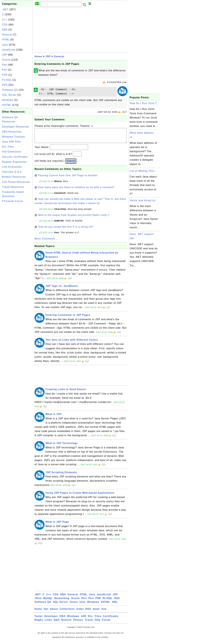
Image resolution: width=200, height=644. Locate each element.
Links (48, 623)
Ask (104, 612)
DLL (90, 619)
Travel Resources (13, 187)
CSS (5, 25)
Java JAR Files (11, 142)
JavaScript (9, 50)
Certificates (111, 619)
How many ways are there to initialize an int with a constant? (76, 190)
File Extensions (12, 152)
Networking (62, 601)
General (7, 35)
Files (98, 619)
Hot (46, 612)
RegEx (39, 623)
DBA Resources (12, 132)
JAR (84, 619)
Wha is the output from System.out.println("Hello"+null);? (74, 218)
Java (5, 45)
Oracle (6, 60)
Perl (5, 65)
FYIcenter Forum (13, 201)
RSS (5, 85)
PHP (5, 75)
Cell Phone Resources (16, 182)
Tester (39, 619)
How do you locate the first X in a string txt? (66, 230)
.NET (5, 9)
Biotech (67, 623)
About (54, 612)
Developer (51, 619)
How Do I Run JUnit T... (144, 103)
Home (38, 56)
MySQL (48, 601)
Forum (106, 623)
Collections (67, 612)
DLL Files (8, 147)
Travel (89, 623)
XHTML (7, 105)
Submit (71, 164)
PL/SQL (7, 80)
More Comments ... (46, 242)
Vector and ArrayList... (144, 200)
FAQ (97, 623)
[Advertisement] (17, 251)
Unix (82, 605)
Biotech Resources (14, 177)
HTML (6, 40)
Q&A (57, 623)
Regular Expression (14, 162)
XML (115, 605)
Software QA (10, 90)
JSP (5, 55)
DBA (5, 30)
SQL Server (9, 95)
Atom (96, 612)
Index (80, 612)
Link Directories (12, 167)
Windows (8, 100)
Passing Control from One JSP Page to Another (68, 179)
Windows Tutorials (14, 137)
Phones (78, 623)
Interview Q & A (12, 172)
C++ (5, 20)
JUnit (38, 601)
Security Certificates (15, 157)
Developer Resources (16, 127)
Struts (74, 605)
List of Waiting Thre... (143, 171)
